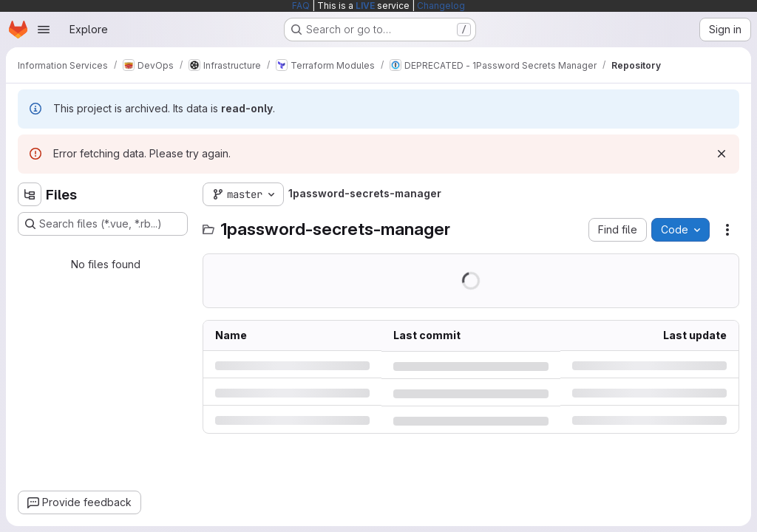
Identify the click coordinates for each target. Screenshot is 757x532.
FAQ (301, 6)
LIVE (365, 6)
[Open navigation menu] (44, 30)
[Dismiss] (722, 154)
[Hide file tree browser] (30, 194)
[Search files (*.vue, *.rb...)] (103, 224)
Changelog (441, 6)
